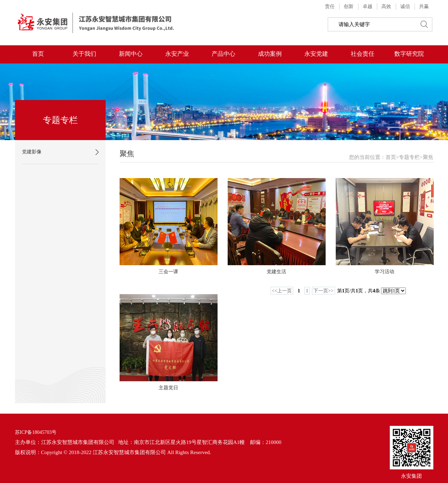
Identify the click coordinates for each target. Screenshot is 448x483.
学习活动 (385, 272)
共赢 (424, 6)
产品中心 (223, 54)
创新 (349, 6)
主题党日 (168, 388)
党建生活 (276, 272)
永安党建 (316, 54)
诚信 (405, 6)
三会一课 (168, 272)
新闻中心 (131, 54)
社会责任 (363, 54)
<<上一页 (282, 291)
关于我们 (84, 54)
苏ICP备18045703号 (36, 432)
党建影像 (32, 152)
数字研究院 (409, 54)
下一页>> (324, 291)
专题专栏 (409, 157)
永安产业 (177, 54)
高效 (386, 6)
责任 (330, 6)
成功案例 (270, 54)
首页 (38, 54)
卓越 (367, 6)
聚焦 (428, 157)
